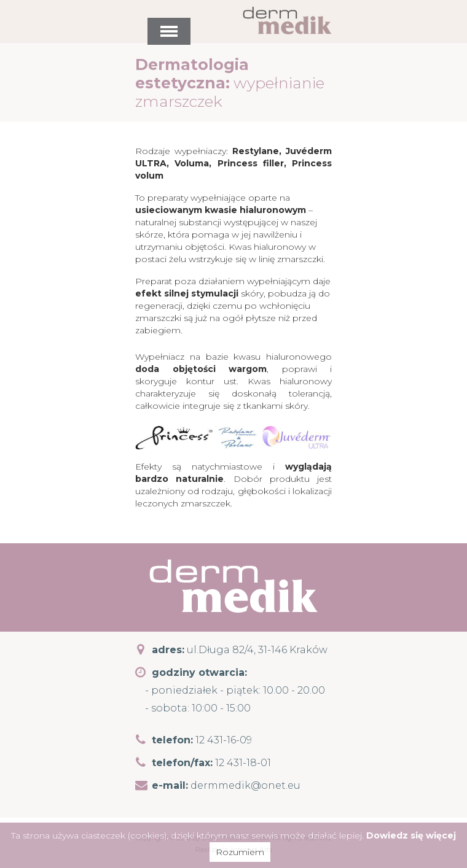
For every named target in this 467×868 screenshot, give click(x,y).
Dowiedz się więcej (411, 835)
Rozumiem (240, 852)
